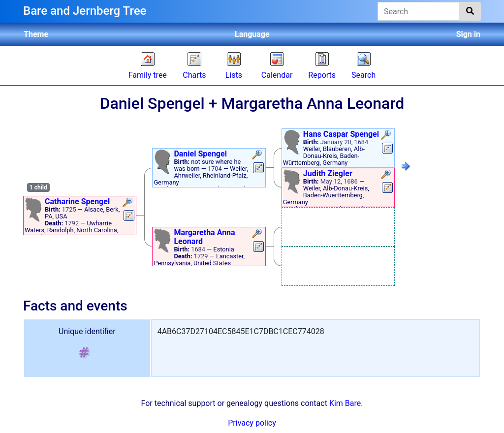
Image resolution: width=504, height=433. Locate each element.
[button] (129, 203)
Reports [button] (322, 75)
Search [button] (363, 75)
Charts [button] (194, 75)
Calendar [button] (277, 75)
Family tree (148, 75)
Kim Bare (345, 403)
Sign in (468, 34)
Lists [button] (234, 75)
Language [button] (252, 34)
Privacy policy (252, 423)
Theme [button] (36, 34)
